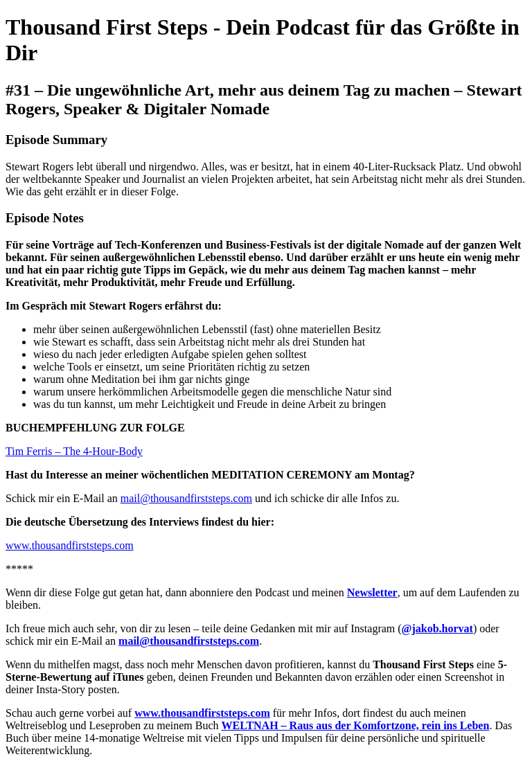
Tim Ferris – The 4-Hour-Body (74, 451)
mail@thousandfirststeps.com (186, 498)
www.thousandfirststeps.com (70, 545)
